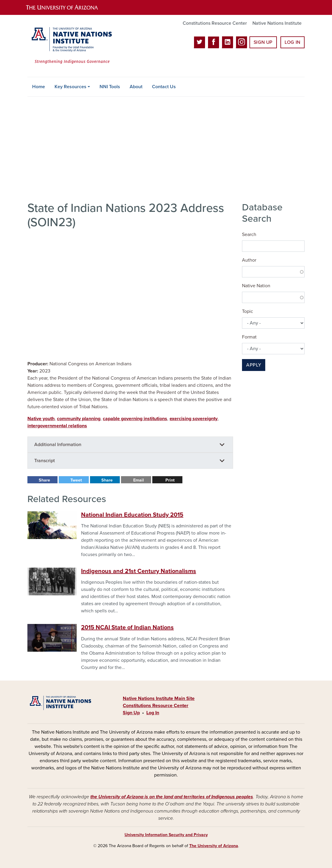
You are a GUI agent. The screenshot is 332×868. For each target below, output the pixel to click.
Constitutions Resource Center (215, 23)
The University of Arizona (214, 846)
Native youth (41, 419)
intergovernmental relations (57, 426)
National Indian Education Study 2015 (132, 515)
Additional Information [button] (58, 445)
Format (249, 337)
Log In (293, 42)
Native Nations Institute (277, 23)
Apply (254, 365)
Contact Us (164, 87)
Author (249, 260)
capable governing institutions (135, 419)
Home (39, 87)
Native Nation (256, 286)
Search (249, 235)
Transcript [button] (45, 461)
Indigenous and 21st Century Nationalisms (139, 571)
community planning (79, 419)
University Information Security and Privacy (166, 835)
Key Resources (70, 87)
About (136, 87)
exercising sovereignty (194, 419)
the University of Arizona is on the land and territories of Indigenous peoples (172, 797)
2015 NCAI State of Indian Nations (127, 628)
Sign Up (263, 42)
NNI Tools (110, 87)
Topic (248, 311)
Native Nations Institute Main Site (159, 698)
